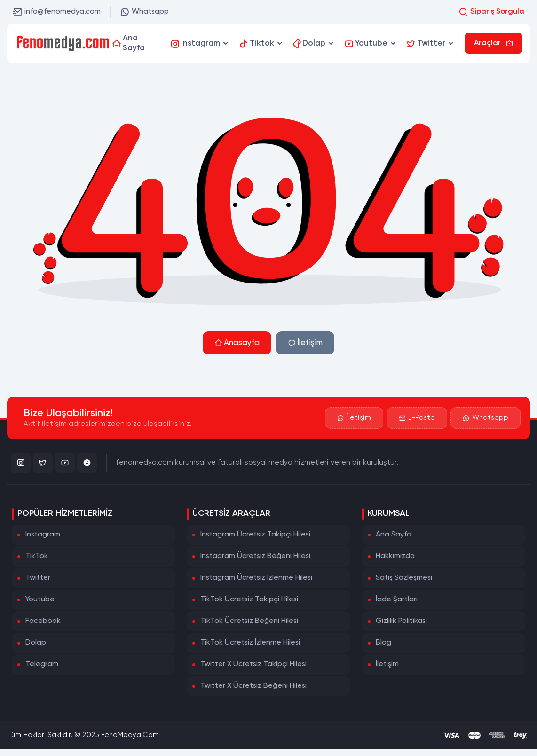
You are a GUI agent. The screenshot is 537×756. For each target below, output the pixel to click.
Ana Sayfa (394, 535)
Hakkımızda (395, 556)
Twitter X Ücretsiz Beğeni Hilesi (253, 686)
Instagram (43, 535)
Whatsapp (144, 12)
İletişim (305, 343)
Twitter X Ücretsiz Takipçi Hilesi (253, 664)
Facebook (43, 621)
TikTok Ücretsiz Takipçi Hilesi (249, 599)
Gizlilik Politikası (401, 621)
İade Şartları (397, 599)
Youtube (40, 599)
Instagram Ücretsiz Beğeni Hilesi (255, 556)
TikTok (37, 556)
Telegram (42, 664)
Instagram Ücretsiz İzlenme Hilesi (256, 578)
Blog (383, 643)
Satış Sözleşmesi (404, 578)
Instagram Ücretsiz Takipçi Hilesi (255, 535)
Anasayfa (237, 343)
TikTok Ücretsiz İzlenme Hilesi (250, 643)
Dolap (36, 643)
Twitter (38, 578)
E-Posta (417, 418)
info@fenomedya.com (57, 12)
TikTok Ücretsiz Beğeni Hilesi (249, 621)
